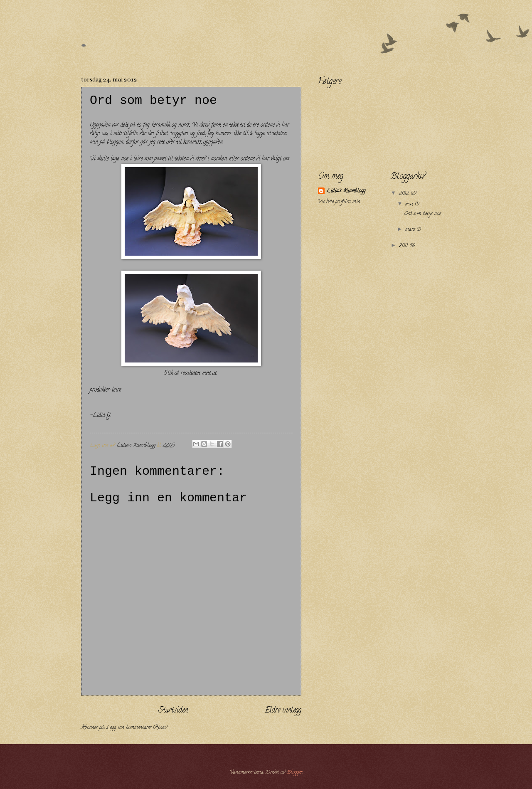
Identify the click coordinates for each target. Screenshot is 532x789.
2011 (404, 246)
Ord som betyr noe (422, 214)
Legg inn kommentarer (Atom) (137, 728)
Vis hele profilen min (339, 202)
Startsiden (173, 711)
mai (410, 205)
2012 (405, 194)
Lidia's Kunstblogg (346, 191)
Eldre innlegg (283, 711)
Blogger (294, 773)
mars (411, 230)
